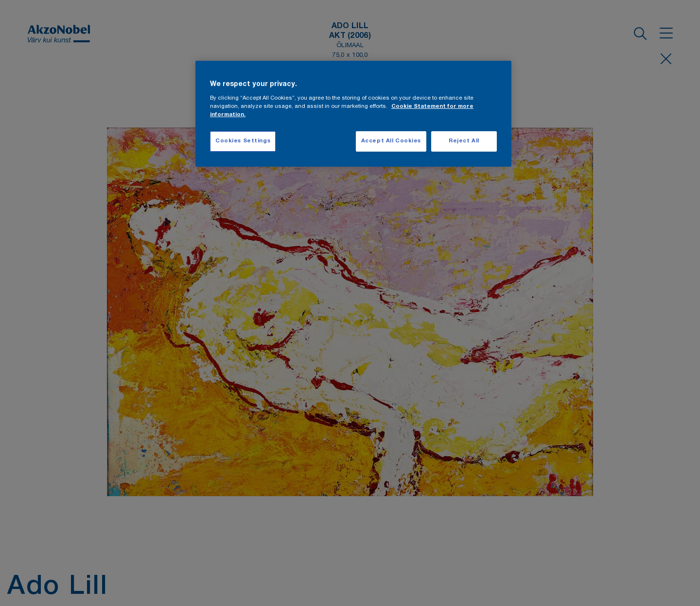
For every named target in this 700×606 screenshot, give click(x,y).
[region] (353, 114)
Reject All (464, 141)
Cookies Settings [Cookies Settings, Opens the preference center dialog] (243, 141)
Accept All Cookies (391, 141)
